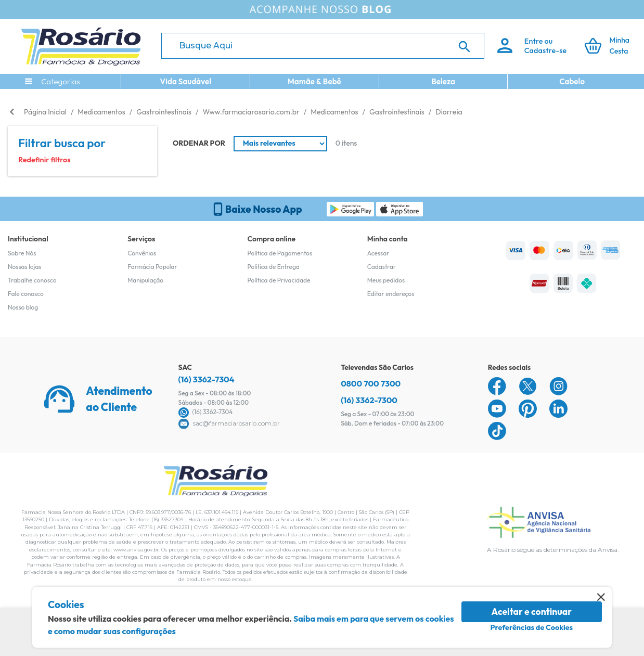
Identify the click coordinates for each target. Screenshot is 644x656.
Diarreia (449, 112)
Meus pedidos (386, 280)
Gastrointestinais (164, 112)
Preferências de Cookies (531, 627)
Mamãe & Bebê (314, 81)
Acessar (378, 253)
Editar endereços (391, 294)
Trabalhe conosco (32, 280)
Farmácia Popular (152, 267)
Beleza (443, 81)
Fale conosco (26, 294)
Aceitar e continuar (532, 612)
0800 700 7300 (371, 383)
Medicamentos (101, 112)
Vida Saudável (185, 81)
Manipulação (145, 280)
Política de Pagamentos (280, 253)
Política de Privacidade (279, 280)
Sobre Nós (22, 253)
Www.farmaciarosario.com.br (251, 112)
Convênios (142, 253)
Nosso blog (23, 307)
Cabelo (572, 81)
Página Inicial (45, 112)
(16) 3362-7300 (369, 400)
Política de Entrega (274, 267)
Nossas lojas (25, 267)
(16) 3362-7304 (207, 379)
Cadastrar (382, 267)
